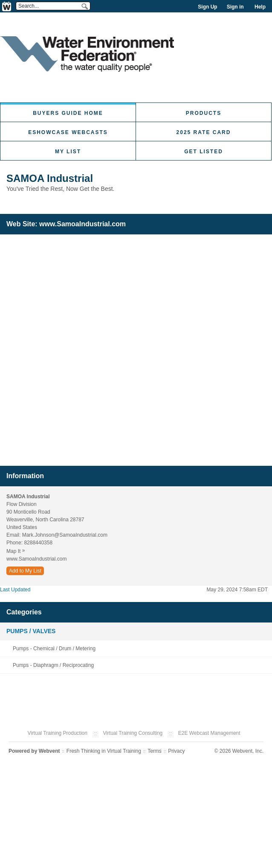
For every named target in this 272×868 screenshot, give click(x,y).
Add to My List (25, 571)
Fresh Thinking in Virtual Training (104, 751)
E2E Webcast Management (209, 733)
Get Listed (204, 152)
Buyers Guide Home (68, 113)
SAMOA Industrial (50, 178)
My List (68, 152)
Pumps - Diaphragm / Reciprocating (53, 665)
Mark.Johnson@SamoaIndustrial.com (65, 535)
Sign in (235, 7)
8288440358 (38, 543)
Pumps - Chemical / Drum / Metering (54, 649)
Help (260, 7)
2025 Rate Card (204, 132)
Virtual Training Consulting (133, 733)
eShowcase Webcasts (68, 132)
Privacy (176, 751)
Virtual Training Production (57, 733)
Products (204, 113)
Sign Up (207, 7)
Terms (155, 751)
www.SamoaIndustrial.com (82, 224)
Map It (18, 551)
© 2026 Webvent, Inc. (239, 751)
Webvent (49, 751)
